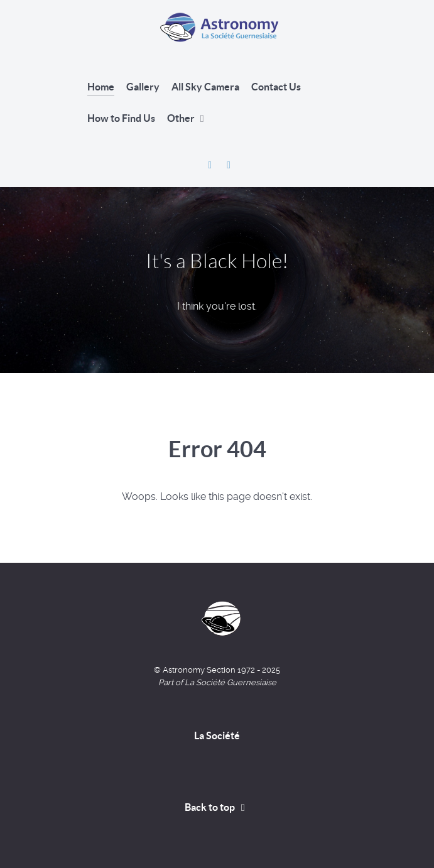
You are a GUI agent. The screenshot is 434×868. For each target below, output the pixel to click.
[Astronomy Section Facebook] (211, 165)
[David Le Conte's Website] (229, 165)
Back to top (217, 807)
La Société (217, 735)
